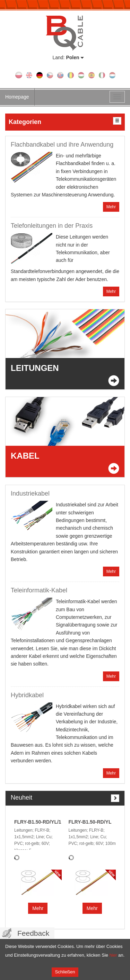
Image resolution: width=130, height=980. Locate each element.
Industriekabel (30, 493)
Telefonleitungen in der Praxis (52, 226)
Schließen (65, 972)
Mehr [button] (38, 908)
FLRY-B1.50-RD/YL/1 (38, 822)
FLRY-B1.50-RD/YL (90, 822)
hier (113, 955)
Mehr (111, 207)
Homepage (17, 97)
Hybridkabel (27, 695)
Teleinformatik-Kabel (39, 590)
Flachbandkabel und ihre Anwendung (62, 145)
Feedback (33, 933)
